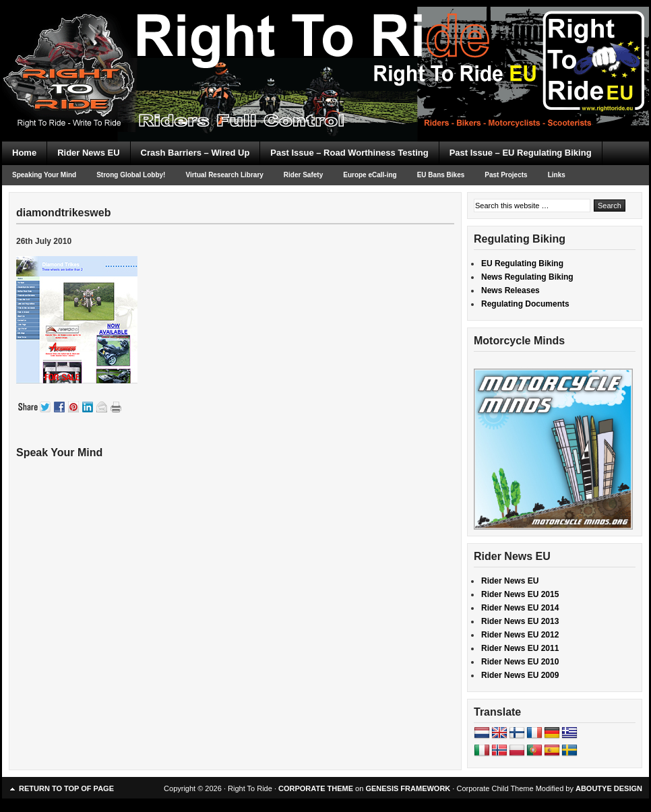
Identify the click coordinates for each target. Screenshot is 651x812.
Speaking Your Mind (44, 175)
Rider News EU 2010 (520, 662)
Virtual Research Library (224, 175)
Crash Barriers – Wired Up (195, 153)
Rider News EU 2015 (520, 594)
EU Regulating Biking (522, 263)
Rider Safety (303, 175)
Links (557, 175)
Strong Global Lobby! (131, 175)
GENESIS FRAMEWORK (408, 788)
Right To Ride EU (325, 47)
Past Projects (506, 175)
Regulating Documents (525, 304)
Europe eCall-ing (370, 175)
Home (24, 153)
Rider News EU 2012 (520, 635)
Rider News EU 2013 (520, 621)
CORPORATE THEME (316, 788)
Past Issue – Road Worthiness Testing (349, 153)
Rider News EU (88, 153)
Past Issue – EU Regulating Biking (521, 153)
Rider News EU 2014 (520, 608)
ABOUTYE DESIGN (609, 788)
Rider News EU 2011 (520, 648)
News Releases (510, 290)
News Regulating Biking (527, 277)
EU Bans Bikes (441, 175)
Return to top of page (66, 788)
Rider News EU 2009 (520, 675)
